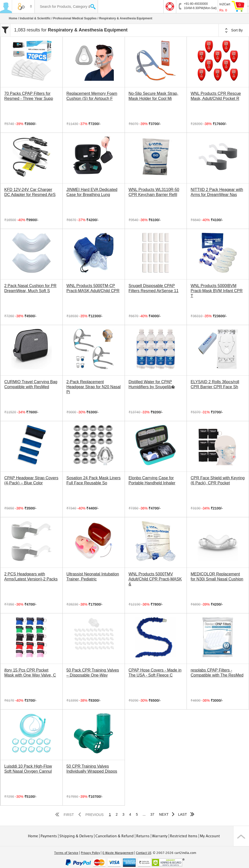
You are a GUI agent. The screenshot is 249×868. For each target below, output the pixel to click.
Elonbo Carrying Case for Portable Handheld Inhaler (152, 480)
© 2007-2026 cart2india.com (174, 853)
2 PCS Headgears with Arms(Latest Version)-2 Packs (31, 577)
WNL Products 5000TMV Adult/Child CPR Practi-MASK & (155, 579)
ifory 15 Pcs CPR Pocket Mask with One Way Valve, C (30, 673)
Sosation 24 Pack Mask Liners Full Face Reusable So (94, 480)
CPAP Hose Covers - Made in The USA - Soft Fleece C (155, 673)
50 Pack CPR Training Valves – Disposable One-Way (93, 673)
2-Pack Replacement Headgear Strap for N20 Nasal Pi (94, 387)
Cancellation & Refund (115, 836)
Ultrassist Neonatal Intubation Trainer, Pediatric (93, 577)
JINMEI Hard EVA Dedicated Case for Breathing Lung (92, 192)
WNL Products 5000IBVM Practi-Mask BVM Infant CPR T (217, 291)
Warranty (160, 836)
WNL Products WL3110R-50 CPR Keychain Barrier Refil (154, 192)
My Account (210, 836)
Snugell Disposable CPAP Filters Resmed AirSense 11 (154, 288)
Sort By (234, 30)
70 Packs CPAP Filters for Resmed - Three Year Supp (29, 96)
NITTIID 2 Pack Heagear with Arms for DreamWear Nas (217, 192)
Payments (49, 836)
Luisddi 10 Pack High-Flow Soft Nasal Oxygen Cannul (28, 769)
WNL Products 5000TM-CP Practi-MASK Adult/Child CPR (93, 288)
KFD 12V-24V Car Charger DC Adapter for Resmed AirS (30, 192)
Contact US (144, 853)
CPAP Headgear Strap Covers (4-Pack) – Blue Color (31, 480)
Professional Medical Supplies (75, 18)
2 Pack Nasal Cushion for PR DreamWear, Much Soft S (30, 288)
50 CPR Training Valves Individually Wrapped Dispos (92, 769)
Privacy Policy (90, 853)
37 (152, 814)
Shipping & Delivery (76, 836)
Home (13, 18)
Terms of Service (66, 853)
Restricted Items (184, 836)
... (144, 814)
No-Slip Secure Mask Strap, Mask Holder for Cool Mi (153, 96)
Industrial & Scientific (35, 18)
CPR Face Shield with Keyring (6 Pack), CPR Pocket (218, 480)
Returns (143, 836)
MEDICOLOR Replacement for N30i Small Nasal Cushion (217, 577)
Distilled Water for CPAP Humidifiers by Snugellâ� (152, 384)
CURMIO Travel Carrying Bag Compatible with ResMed (31, 384)
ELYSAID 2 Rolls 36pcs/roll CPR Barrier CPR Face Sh (215, 384)
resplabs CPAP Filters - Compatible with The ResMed (217, 673)
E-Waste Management (118, 853)
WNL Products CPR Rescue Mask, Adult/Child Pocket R (216, 96)
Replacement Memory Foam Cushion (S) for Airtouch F (92, 96)
